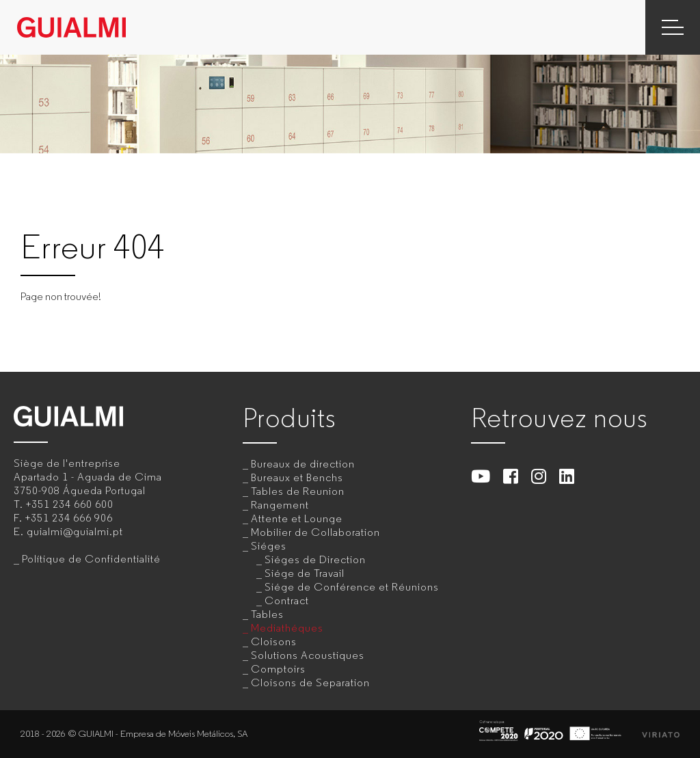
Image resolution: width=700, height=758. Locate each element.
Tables (267, 614)
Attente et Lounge (297, 518)
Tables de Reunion (298, 491)
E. (68, 531)
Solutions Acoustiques (308, 655)
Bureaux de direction (303, 464)
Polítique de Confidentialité (91, 559)
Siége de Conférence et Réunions (352, 587)
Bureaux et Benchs (297, 477)
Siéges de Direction (315, 559)
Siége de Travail (305, 573)
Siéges (269, 546)
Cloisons (274, 641)
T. (64, 504)
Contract (287, 600)
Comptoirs (278, 669)
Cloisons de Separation (310, 682)
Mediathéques (287, 628)
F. (63, 518)
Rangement (280, 505)
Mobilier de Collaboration (315, 532)
